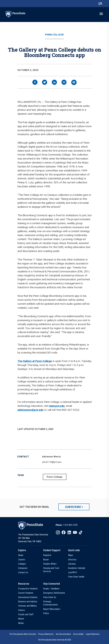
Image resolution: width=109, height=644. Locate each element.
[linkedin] (54, 83)
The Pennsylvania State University (23, 634)
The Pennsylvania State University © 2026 (55, 640)
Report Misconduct (52, 609)
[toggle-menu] (101, 14)
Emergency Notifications (54, 593)
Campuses (23, 568)
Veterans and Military (27, 606)
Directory (72, 560)
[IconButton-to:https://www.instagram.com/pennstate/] (58, 532)
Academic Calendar (77, 568)
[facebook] (35, 83)
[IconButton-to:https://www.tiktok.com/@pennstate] (81, 532)
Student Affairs (50, 564)
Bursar (46, 560)
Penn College (54, 35)
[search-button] (100, 4)
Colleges (22, 564)
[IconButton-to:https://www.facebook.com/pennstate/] (64, 532)
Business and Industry (28, 602)
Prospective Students (28, 589)
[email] (64, 83)
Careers (22, 560)
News (21, 555)
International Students (28, 597)
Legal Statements (93, 634)
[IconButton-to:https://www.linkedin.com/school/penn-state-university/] (69, 532)
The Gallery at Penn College (35, 361)
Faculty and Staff (26, 614)
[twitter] (45, 83)
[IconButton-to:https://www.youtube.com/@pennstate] (75, 532)
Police (46, 613)
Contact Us (23, 572)
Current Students (26, 593)
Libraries (72, 564)
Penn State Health (76, 577)
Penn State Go (50, 597)
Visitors (22, 610)
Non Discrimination (64, 634)
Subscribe (73, 507)
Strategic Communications (50, 603)
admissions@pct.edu (30, 410)
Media (21, 623)
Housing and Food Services (51, 570)
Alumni (21, 619)
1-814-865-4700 (70, 525)
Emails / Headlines (51, 589)
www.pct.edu (57, 406)
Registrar (47, 555)
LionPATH (73, 572)
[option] (67, 525)
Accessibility (78, 634)
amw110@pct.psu (52, 462)
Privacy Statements (46, 634)
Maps (71, 555)
